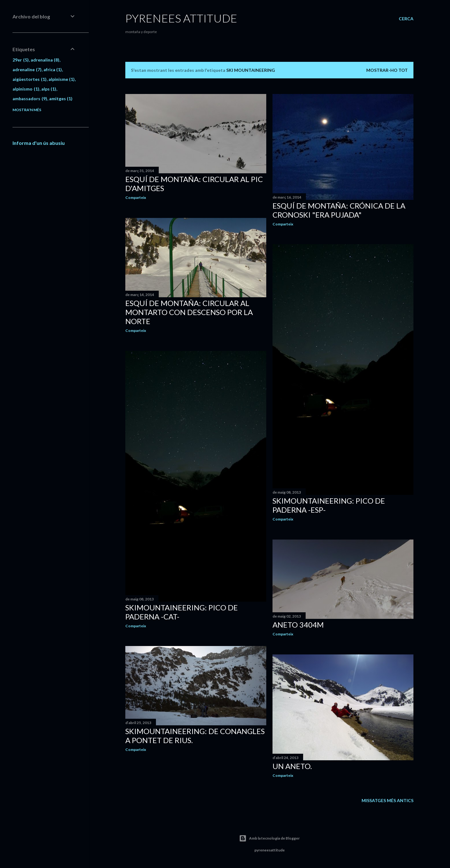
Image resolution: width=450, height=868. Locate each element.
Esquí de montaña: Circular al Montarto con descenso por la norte (189, 312)
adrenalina (45, 60)
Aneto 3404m (298, 625)
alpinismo (26, 89)
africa (53, 69)
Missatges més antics (387, 800)
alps (49, 89)
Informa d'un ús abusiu (39, 143)
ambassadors (30, 99)
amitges (61, 99)
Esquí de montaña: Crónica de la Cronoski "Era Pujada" (339, 210)
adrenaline (27, 69)
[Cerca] (406, 19)
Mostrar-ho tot (387, 70)
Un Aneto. (292, 766)
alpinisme (62, 79)
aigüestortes (30, 79)
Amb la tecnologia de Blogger (269, 838)
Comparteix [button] (136, 197)
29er (21, 60)
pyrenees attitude (181, 18)
